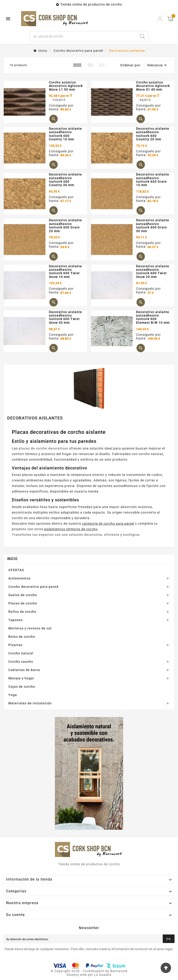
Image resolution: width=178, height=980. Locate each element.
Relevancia (158, 65)
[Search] (142, 36)
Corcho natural (21, 653)
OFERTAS (16, 570)
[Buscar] (83, 36)
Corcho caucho (21, 662)
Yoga (13, 695)
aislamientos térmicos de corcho (71, 529)
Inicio (12, 559)
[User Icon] (160, 19)
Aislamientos (19, 578)
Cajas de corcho (22, 687)
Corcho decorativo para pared (33, 587)
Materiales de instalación (30, 703)
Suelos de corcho (23, 595)
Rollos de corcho (22, 612)
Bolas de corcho (22, 637)
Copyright (63, 971)
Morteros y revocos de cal (30, 628)
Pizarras (15, 645)
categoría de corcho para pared (108, 524)
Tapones (16, 620)
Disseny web (77, 975)
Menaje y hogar (21, 678)
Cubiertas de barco (24, 670)
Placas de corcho (23, 603)
